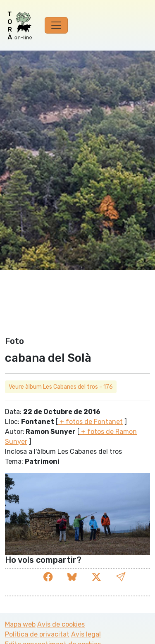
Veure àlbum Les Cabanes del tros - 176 (61, 387)
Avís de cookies (61, 624)
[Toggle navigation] (56, 25)
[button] (121, 577)
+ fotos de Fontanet (90, 422)
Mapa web (20, 624)
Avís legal (86, 634)
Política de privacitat (37, 634)
